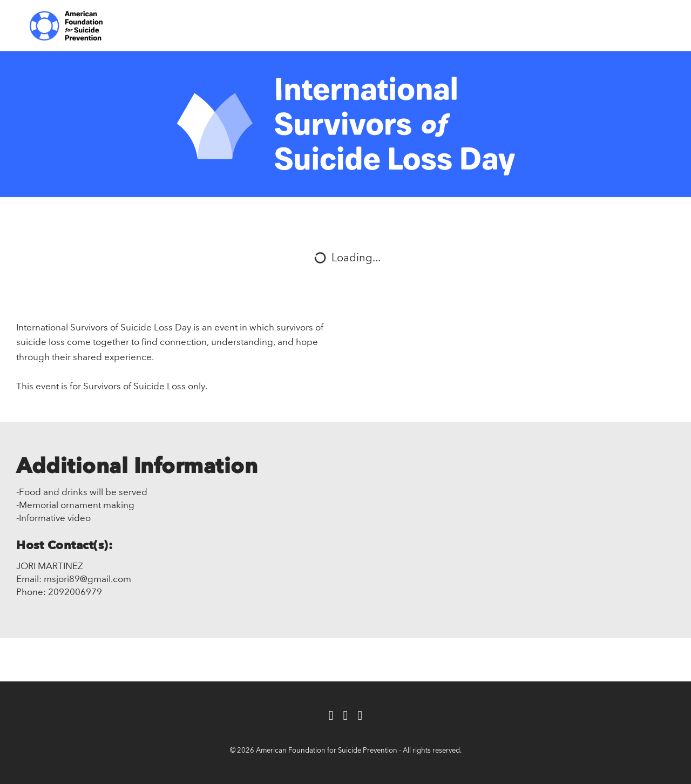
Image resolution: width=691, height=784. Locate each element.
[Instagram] (360, 716)
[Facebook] (331, 716)
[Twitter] (346, 716)
